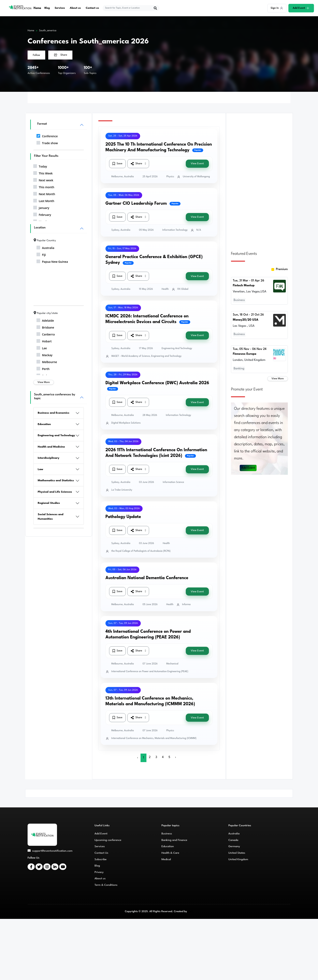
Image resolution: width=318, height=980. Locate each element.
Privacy (99, 872)
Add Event (248, 468)
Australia (45, 247)
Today (40, 166)
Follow (36, 55)
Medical (166, 859)
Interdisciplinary (49, 458)
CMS (190, 911)
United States (237, 853)
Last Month (44, 200)
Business (167, 834)
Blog (47, 8)
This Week (43, 173)
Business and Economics (54, 413)
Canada (233, 840)
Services (60, 8)
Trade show (47, 142)
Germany (234, 846)
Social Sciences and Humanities (50, 517)
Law (40, 469)
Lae (42, 347)
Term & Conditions (106, 885)
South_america (48, 31)
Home (38, 8)
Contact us (93, 8)
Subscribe (100, 859)
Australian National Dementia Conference (147, 578)
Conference (47, 135)
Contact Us (101, 853)
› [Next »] (176, 757)
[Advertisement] (259, 180)
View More (44, 382)
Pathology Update (123, 517)
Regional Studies (49, 503)
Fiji (41, 254)
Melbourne (47, 361)
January (41, 207)
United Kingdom (238, 859)
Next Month (44, 193)
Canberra (46, 334)
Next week (43, 180)
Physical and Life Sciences (55, 492)
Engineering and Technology (56, 435)
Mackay (45, 354)
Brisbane (45, 327)
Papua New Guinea (52, 261)
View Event (197, 164)
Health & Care (170, 853)
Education (44, 424)
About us (76, 8)
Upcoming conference (108, 840)
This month (44, 186)
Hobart (44, 341)
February (42, 214)
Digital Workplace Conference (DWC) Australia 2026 (157, 383)
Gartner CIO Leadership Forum (136, 204)
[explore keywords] (129, 8)
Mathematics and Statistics (56, 480)
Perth (43, 368)
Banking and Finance (174, 840)
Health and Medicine (51, 447)
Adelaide (45, 320)
